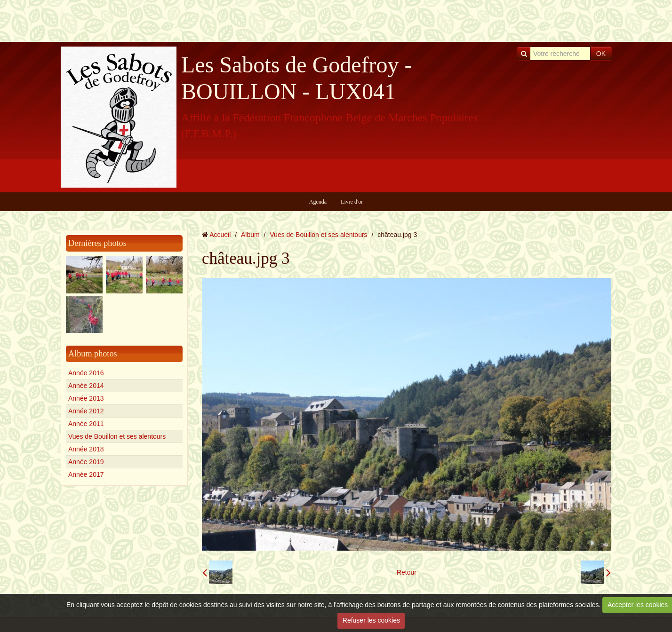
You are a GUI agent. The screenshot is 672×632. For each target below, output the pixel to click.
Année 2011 (86, 424)
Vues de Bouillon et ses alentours (117, 436)
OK (601, 54)
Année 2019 (86, 462)
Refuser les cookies (371, 620)
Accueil (220, 235)
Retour (407, 572)
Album (250, 235)
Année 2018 (86, 449)
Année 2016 (86, 373)
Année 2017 (86, 474)
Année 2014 (86, 386)
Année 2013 (86, 398)
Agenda (318, 202)
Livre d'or (352, 202)
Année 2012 (86, 411)
